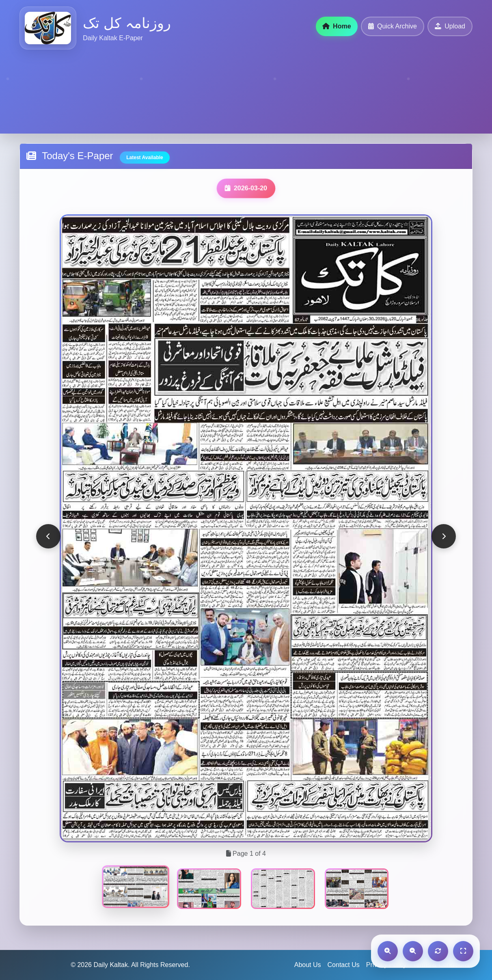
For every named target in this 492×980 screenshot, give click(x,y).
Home (337, 26)
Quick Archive (393, 26)
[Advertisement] (244, 88)
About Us (308, 965)
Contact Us (344, 965)
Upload (450, 26)
